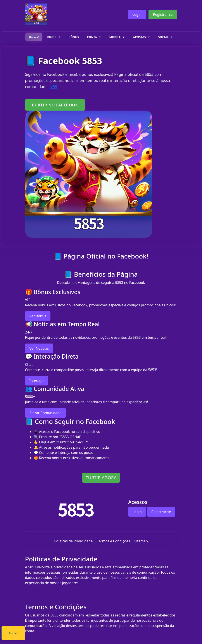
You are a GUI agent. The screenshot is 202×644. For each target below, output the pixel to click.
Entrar (116, 634)
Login (137, 14)
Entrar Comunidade (46, 413)
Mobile (115, 37)
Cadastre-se (88, 634)
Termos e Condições (113, 541)
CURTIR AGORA (101, 478)
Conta (92, 37)
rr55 (53, 87)
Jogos (52, 37)
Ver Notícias (39, 348)
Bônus (74, 37)
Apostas (139, 37)
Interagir (37, 381)
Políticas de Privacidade (73, 541)
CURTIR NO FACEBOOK (55, 105)
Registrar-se (163, 14)
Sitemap (141, 541)
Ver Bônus (38, 316)
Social (164, 37)
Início (34, 36)
